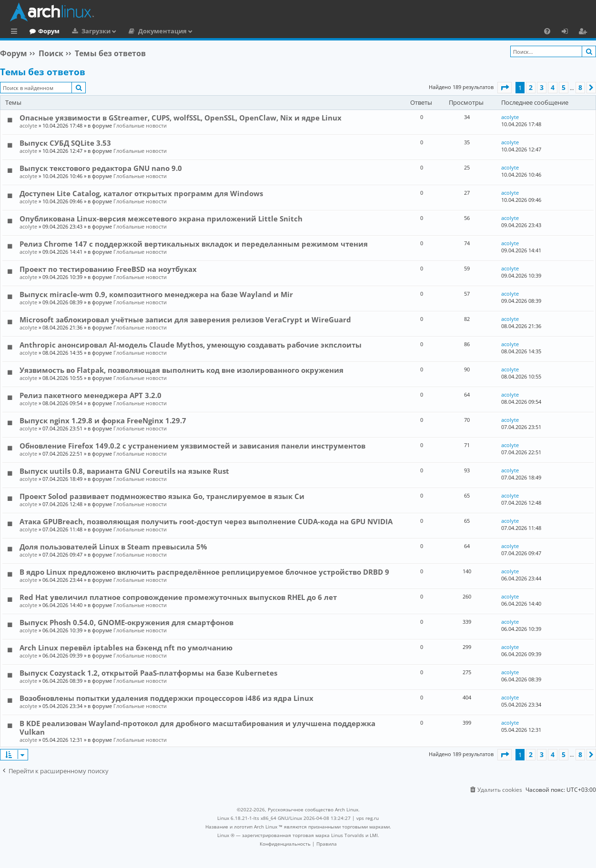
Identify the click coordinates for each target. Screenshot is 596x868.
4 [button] (553, 87)
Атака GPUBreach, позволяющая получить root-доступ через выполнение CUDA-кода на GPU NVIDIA (206, 521)
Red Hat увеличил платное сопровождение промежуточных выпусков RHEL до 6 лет (178, 597)
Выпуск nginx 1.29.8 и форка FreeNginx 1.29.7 (103, 420)
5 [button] (564, 87)
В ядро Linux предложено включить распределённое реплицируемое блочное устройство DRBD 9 (204, 572)
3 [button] (542, 87)
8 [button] (580, 87)
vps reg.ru (368, 818)
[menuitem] (547, 31)
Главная (43, 31)
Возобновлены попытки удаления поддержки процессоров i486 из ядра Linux (167, 698)
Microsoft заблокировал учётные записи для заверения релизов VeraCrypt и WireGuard (185, 319)
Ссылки (16, 32)
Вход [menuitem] (568, 32)
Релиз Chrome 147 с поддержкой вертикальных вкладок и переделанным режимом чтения (194, 244)
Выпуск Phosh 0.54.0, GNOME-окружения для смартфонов (126, 622)
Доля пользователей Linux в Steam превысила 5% (113, 547)
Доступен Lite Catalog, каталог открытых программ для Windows (141, 193)
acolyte (28, 125)
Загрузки (135, 31)
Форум (88, 31)
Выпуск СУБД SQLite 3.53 (65, 143)
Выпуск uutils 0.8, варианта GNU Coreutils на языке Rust (124, 471)
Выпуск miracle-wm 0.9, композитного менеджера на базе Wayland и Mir (156, 294)
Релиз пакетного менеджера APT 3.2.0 (91, 395)
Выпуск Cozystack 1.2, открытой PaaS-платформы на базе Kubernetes (148, 673)
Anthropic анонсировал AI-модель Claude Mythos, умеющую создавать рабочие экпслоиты (191, 345)
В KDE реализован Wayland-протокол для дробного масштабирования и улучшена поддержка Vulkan (197, 728)
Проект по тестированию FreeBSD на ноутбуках (108, 269)
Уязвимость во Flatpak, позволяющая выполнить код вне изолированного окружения (182, 370)
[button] (505, 88)
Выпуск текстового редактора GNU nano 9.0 (101, 168)
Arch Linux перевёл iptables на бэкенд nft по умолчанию (126, 648)
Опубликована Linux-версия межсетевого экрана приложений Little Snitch (161, 219)
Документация (202, 31)
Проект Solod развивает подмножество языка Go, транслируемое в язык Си (162, 496)
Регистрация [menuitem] (585, 32)
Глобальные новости (140, 125)
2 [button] (531, 87)
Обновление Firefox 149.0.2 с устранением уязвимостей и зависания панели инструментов (192, 446)
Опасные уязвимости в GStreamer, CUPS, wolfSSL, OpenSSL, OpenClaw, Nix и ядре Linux (181, 118)
